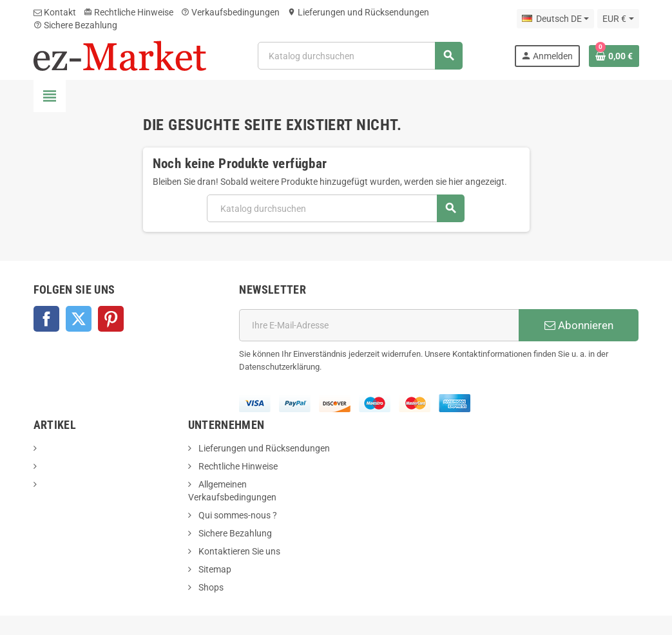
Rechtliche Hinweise (129, 12)
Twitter (79, 319)
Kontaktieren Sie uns (238, 551)
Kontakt (55, 12)
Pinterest (111, 319)
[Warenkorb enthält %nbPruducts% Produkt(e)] (614, 56)
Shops (210, 587)
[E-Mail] (379, 325)
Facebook (46, 319)
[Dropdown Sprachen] (555, 19)
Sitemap (214, 569)
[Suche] (360, 56)
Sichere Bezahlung (75, 25)
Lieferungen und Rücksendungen (358, 12)
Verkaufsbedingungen (230, 12)
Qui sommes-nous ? (237, 515)
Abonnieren (579, 325)
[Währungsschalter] (618, 19)
